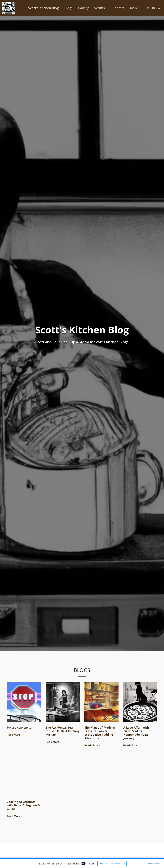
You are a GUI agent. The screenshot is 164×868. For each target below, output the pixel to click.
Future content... (19, 727)
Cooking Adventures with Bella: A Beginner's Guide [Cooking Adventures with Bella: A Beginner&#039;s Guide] (23, 805)
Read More (15, 735)
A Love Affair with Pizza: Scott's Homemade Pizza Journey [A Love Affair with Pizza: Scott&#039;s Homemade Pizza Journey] (136, 733)
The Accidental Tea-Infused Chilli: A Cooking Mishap (63, 731)
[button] (148, 8)
